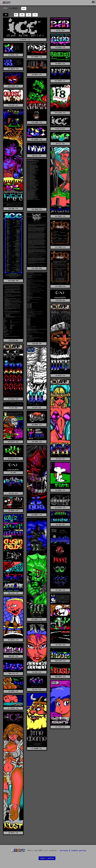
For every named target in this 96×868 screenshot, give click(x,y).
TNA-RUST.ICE (60, 677)
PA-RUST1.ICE (13, 459)
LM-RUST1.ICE (13, 442)
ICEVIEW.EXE (60, 300)
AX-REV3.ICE (37, 75)
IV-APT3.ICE (60, 376)
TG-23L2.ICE (60, 645)
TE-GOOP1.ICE (37, 619)
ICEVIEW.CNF (37, 344)
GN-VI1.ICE (60, 144)
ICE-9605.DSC (37, 209)
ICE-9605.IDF (13, 281)
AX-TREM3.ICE (60, 81)
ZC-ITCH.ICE (60, 727)
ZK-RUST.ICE (13, 833)
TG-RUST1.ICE (13, 640)
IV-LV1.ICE (37, 408)
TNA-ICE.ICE (13, 674)
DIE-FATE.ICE (60, 113)
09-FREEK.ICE (37, 57)
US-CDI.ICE (37, 689)
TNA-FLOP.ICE (60, 661)
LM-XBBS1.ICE (37, 515)
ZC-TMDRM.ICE (37, 749)
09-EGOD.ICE (60, 47)
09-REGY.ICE (60, 64)
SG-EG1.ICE (13, 493)
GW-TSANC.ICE (60, 216)
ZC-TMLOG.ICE (13, 708)
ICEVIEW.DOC (13, 340)
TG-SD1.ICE (37, 672)
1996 (5, 8)
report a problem (47, 858)
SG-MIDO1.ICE (60, 508)
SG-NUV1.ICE (13, 511)
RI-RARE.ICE (60, 490)
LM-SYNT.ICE (37, 442)
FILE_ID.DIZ (60, 129)
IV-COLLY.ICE (13, 399)
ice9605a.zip (25, 40)
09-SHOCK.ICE (13, 69)
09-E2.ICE (60, 31)
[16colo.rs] (6, 3)
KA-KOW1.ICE (37, 425)
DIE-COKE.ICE (13, 86)
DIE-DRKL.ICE (37, 122)
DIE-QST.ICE (13, 105)
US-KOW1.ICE (13, 691)
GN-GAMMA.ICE (37, 139)
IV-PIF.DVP (13, 408)
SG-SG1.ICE (60, 524)
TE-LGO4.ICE (60, 590)
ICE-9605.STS (60, 286)
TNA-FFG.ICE (13, 656)
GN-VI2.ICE (37, 156)
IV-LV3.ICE (60, 459)
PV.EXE (13, 473)
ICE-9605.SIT (60, 247)
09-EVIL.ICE (13, 55)
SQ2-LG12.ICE (13, 593)
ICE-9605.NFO (37, 268)
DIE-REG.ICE (13, 209)
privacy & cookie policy (73, 850)
